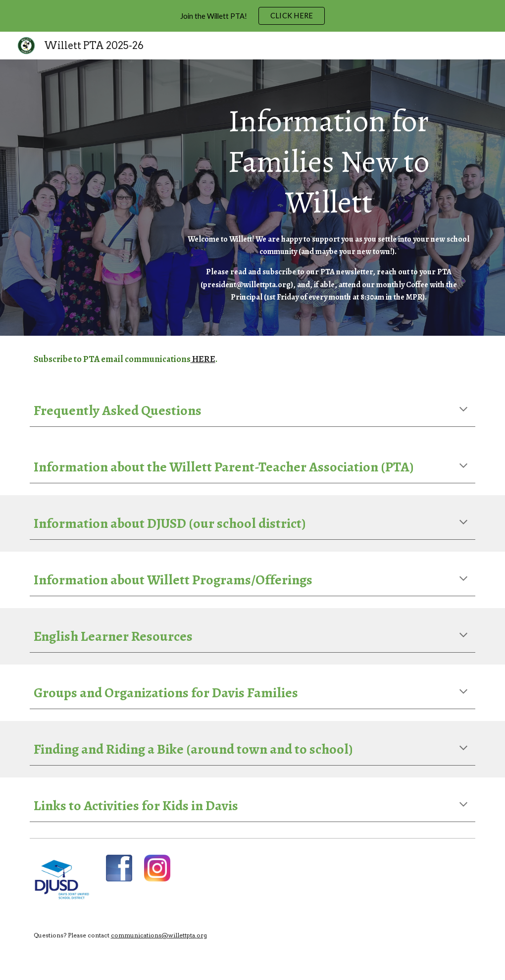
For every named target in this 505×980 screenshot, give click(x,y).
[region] (252, 16)
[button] (463, 410)
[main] (329, 198)
